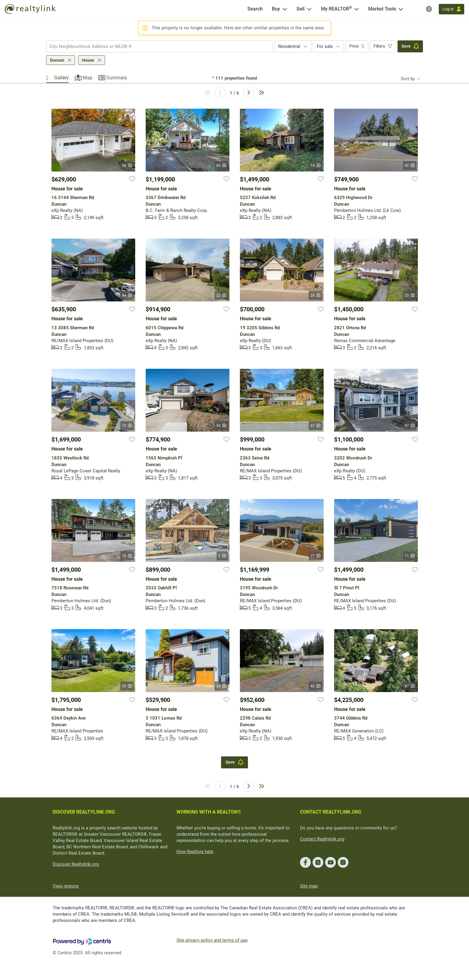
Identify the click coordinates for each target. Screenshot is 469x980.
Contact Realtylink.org (322, 839)
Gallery (61, 78)
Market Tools (382, 9)
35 (221, 686)
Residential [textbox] (289, 46)
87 (410, 686)
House (88, 60)
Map (88, 78)
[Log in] (452, 9)
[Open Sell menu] (309, 9)
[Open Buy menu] (285, 9)
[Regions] (429, 9)
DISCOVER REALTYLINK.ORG (84, 812)
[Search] (255, 9)
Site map (309, 886)
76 (127, 556)
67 (315, 426)
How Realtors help (195, 852)
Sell (300, 9)
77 (315, 556)
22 (221, 295)
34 (221, 426)
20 (410, 295)
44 (127, 295)
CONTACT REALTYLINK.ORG (331, 812)
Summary (117, 78)
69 (221, 166)
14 (315, 166)
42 (410, 166)
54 (127, 166)
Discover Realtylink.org (76, 864)
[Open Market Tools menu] (401, 9)
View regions (66, 886)
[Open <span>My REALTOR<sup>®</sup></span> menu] (357, 9)
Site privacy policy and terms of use (212, 940)
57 (410, 426)
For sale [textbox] (325, 46)
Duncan (57, 60)
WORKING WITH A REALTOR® (209, 812)
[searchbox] (156, 46)
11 (410, 556)
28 (315, 295)
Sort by (408, 79)
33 (127, 686)
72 (127, 426)
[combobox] (159, 46)
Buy (276, 9)
